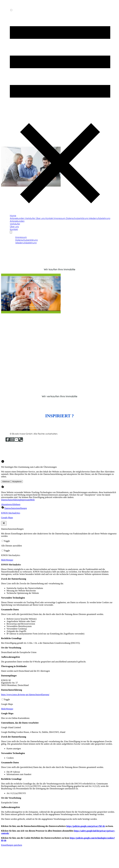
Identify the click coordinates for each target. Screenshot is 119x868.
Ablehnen (6, 481)
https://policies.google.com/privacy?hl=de (86, 826)
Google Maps (7, 518)
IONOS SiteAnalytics (11, 513)
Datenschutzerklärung (11, 500)
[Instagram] (12, 441)
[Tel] (21, 441)
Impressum (25, 500)
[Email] (16, 441)
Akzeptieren (17, 481)
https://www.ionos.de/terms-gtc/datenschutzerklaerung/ (25, 695)
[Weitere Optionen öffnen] (11, 232)
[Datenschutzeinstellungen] (14, 508)
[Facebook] (8, 441)
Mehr (32, 500)
